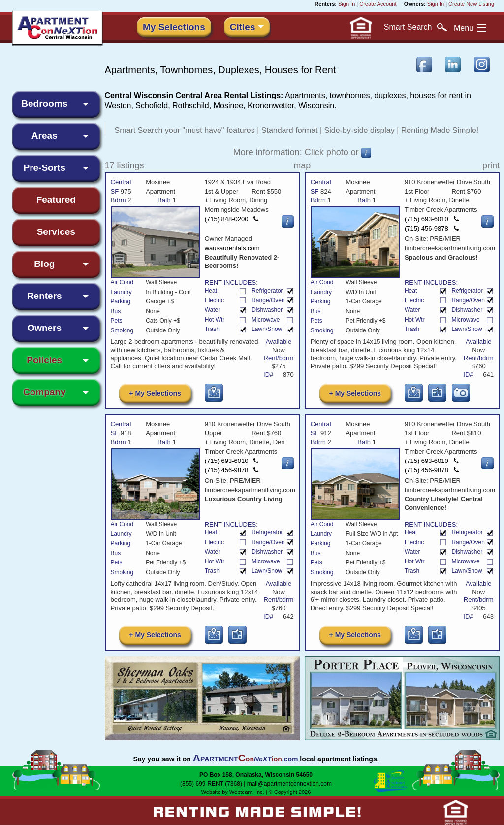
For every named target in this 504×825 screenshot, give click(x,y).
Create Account (378, 4)
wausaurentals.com (233, 248)
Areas (45, 136)
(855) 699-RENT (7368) (211, 784)
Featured (56, 200)
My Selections (174, 27)
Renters (45, 296)
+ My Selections (155, 393)
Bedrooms (44, 104)
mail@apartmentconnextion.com (289, 784)
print (491, 165)
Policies (44, 360)
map (302, 165)
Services (56, 232)
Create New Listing (471, 4)
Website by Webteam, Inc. (233, 792)
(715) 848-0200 (232, 219)
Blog (44, 264)
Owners (44, 328)
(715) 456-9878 (432, 228)
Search (415, 27)
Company (45, 392)
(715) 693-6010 (432, 219)
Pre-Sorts (44, 168)
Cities (243, 27)
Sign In (346, 4)
